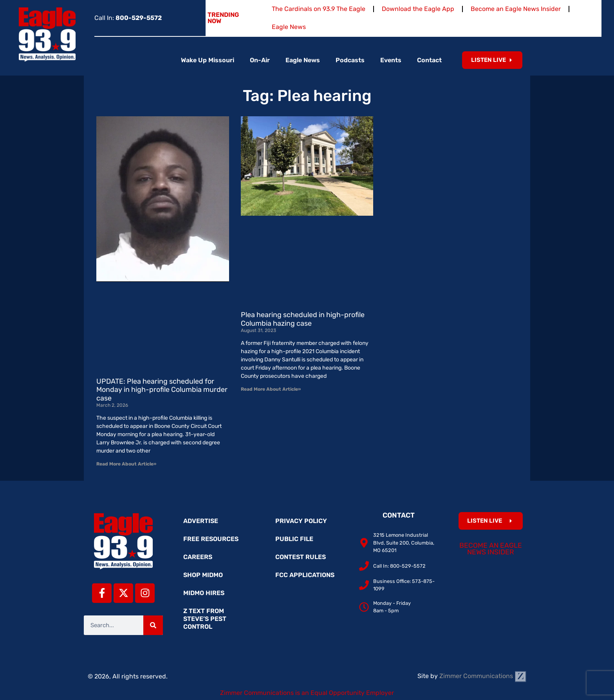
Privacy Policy (301, 521)
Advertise (201, 521)
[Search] (153, 625)
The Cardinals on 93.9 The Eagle (319, 9)
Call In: (128, 18)
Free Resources (211, 539)
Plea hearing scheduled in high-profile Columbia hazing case (303, 319)
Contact (429, 60)
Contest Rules (301, 557)
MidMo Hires (204, 593)
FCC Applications (305, 575)
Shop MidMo (203, 575)
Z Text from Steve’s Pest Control (205, 619)
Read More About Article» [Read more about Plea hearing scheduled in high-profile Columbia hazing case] (271, 389)
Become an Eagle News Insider (516, 9)
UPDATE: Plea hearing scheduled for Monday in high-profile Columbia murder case (162, 390)
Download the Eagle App (418, 9)
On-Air (260, 60)
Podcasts (350, 60)
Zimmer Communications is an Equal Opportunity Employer (307, 693)
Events (391, 60)
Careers (198, 557)
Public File (294, 539)
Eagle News (289, 27)
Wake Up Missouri (208, 60)
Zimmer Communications (483, 676)
